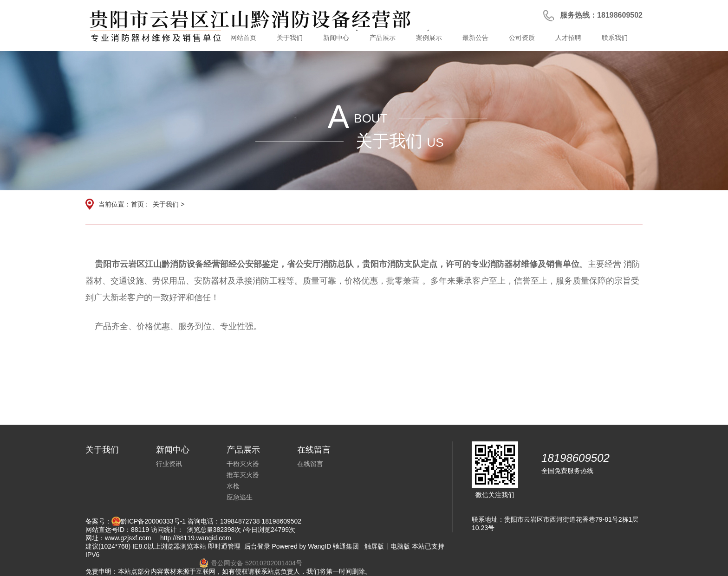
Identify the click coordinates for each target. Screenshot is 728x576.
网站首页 (243, 38)
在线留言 (310, 464)
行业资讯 (169, 464)
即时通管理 (224, 546)
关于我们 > (169, 204)
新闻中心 (336, 38)
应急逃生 (240, 497)
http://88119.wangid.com (196, 538)
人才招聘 (568, 38)
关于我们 (290, 38)
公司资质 (522, 38)
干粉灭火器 (243, 464)
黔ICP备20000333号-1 (153, 521)
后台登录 (257, 546)
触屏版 (374, 546)
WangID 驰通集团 (333, 546)
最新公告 (475, 38)
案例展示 (429, 38)
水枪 (233, 486)
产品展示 (383, 38)
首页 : (140, 204)
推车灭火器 (243, 475)
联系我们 (615, 38)
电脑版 (400, 546)
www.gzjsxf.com (128, 538)
